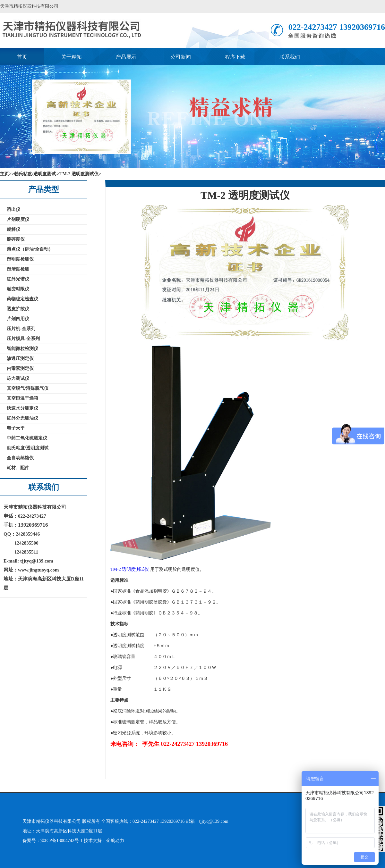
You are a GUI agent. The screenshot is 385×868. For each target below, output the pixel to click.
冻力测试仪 (18, 378)
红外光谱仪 (18, 279)
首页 (22, 57)
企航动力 (115, 841)
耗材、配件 (18, 468)
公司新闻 (181, 57)
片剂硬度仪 (18, 219)
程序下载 (235, 57)
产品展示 (126, 57)
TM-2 (116, 569)
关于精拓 (72, 57)
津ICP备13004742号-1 (62, 841)
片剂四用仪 (18, 319)
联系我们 (290, 57)
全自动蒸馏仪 (20, 458)
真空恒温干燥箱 (22, 398)
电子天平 (16, 428)
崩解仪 (13, 229)
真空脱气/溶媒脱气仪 (28, 388)
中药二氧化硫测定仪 (27, 438)
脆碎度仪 (16, 239)
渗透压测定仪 (20, 359)
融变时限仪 (18, 289)
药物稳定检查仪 (22, 299)
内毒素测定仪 (20, 368)
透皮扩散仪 (18, 309)
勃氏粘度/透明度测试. (28, 448)
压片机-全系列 (21, 329)
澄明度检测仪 (20, 259)
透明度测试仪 (135, 569)
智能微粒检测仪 (22, 349)
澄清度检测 (18, 269)
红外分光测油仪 (22, 418)
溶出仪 (13, 209)
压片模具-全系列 (23, 339)
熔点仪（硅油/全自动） (30, 249)
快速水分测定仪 (22, 408)
